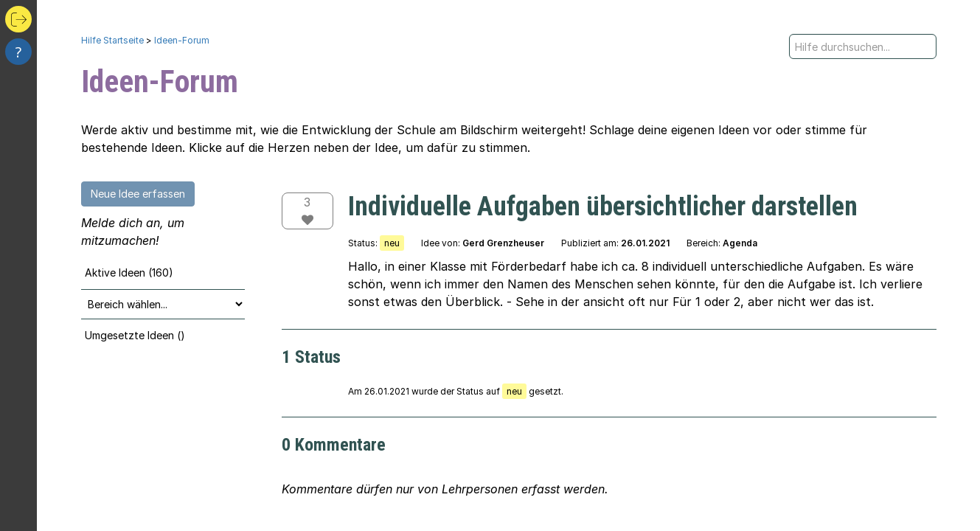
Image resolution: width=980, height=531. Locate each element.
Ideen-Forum (182, 40)
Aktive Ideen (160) (129, 273)
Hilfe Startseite (112, 40)
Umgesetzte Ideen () (135, 335)
